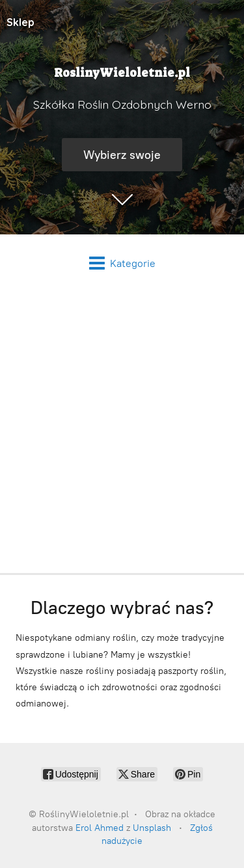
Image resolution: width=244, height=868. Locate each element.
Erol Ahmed (100, 828)
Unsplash (152, 828)
